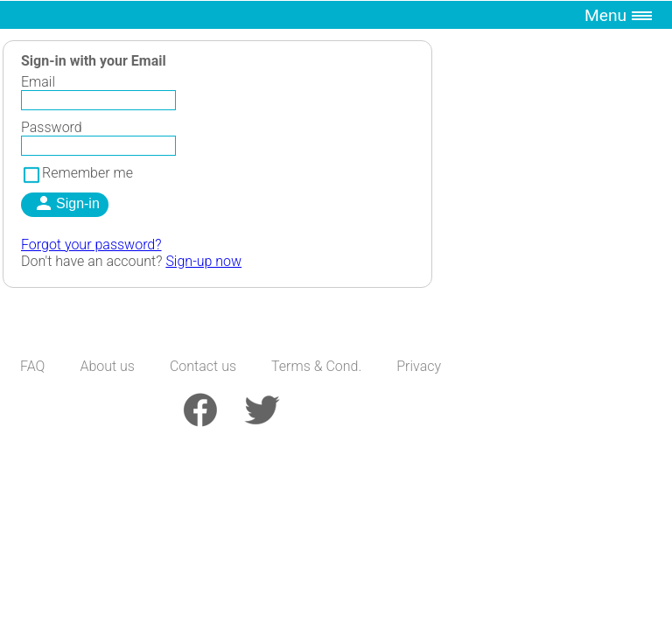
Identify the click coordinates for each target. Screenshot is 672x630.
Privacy (419, 366)
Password (52, 127)
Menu (605, 15)
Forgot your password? (91, 245)
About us (107, 366)
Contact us (203, 366)
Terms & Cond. (316, 366)
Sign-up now (203, 261)
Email (38, 82)
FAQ (32, 366)
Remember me (77, 173)
